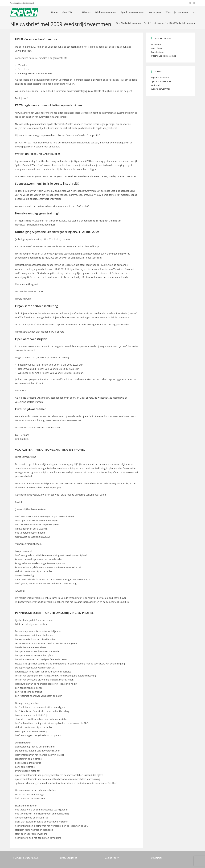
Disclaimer (156, 858)
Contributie (156, 48)
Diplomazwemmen (160, 78)
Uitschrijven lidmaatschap (164, 56)
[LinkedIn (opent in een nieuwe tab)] (193, 3)
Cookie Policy (112, 858)
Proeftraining (157, 52)
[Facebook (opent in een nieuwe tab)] (190, 3)
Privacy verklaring (68, 858)
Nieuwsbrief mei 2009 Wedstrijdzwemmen (174, 23)
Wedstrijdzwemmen (161, 89)
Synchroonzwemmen (161, 81)
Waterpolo (156, 85)
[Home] (117, 23)
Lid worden (156, 44)
